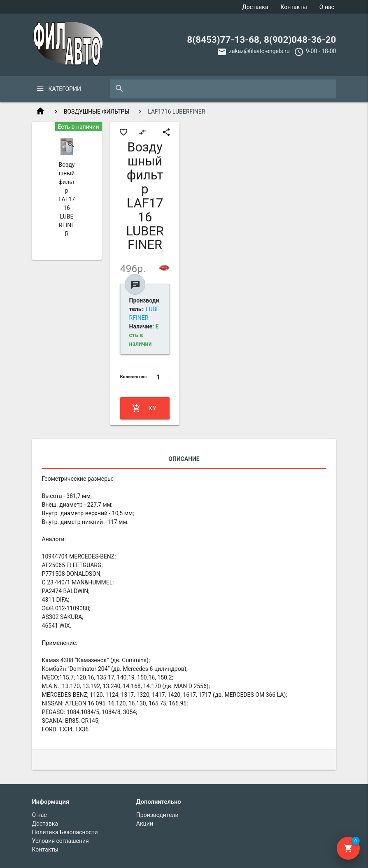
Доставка (255, 7)
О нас (327, 7)
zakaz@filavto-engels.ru (259, 51)
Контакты (294, 7)
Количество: (134, 377)
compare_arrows (142, 132)
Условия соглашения (61, 841)
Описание (184, 459)
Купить (144, 408)
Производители (157, 815)
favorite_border (123, 132)
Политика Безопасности (65, 832)
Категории (65, 89)
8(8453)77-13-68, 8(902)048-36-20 (261, 40)
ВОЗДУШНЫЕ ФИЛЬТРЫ (97, 112)
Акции (145, 824)
